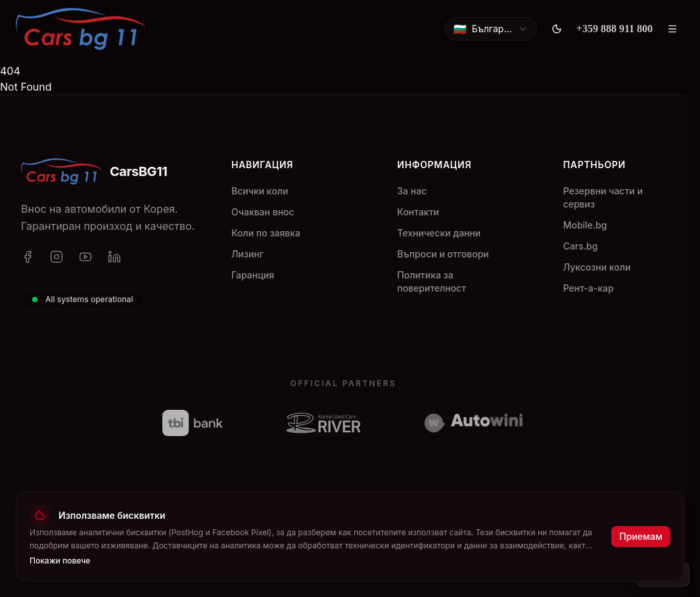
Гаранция (253, 275)
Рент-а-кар (589, 288)
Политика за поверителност (432, 281)
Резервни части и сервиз (603, 197)
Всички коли (260, 191)
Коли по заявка (266, 233)
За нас (412, 191)
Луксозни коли (597, 267)
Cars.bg (581, 246)
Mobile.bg (585, 225)
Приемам (641, 536)
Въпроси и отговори (443, 254)
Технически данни (439, 233)
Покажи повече (60, 561)
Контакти (418, 212)
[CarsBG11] (81, 29)
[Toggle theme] (557, 29)
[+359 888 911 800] (615, 29)
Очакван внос (263, 212)
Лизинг (247, 254)
